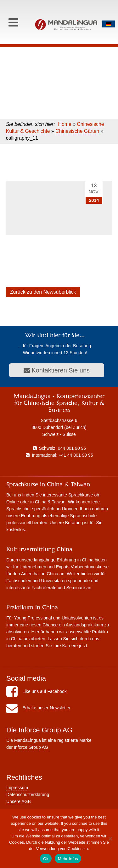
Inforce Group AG (30, 747)
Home (65, 124)
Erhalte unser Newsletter (38, 708)
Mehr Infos (68, 859)
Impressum (17, 788)
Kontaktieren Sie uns (57, 370)
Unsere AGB (19, 801)
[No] (110, 839)
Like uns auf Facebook (37, 691)
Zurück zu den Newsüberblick (43, 292)
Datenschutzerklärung (28, 795)
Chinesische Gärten (77, 131)
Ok (46, 859)
